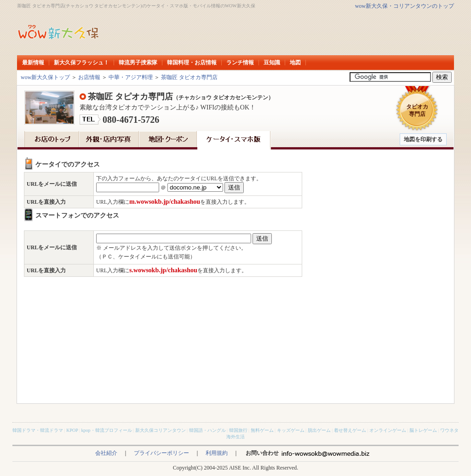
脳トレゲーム (423, 430)
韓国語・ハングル (207, 430)
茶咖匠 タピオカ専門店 (189, 77)
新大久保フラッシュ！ (81, 63)
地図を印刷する (423, 139)
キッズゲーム (291, 430)
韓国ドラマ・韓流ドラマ (38, 430)
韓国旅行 (238, 430)
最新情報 (33, 63)
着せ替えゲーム (350, 430)
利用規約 (217, 453)
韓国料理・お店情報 (192, 63)
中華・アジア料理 (131, 77)
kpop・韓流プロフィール (107, 430)
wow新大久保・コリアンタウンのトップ (405, 6)
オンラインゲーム (388, 430)
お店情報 (89, 77)
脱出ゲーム (319, 430)
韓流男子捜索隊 (138, 63)
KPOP (72, 430)
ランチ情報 (240, 63)
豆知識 (272, 63)
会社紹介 (106, 453)
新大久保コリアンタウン (161, 430)
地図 (295, 63)
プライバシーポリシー (161, 453)
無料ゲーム (262, 430)
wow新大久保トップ (45, 77)
